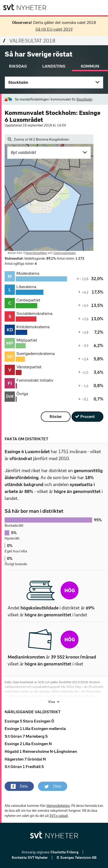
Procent (87, 417)
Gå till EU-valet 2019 (54, 29)
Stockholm (18, 82)
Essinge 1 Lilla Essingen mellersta (35, 729)
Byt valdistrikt (23, 153)
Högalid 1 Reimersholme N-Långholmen (41, 751)
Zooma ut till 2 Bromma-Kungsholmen (38, 139)
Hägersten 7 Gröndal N (25, 759)
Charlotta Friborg (65, 852)
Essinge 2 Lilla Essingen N (28, 744)
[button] (19, 786)
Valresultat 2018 (29, 41)
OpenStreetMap (36, 253)
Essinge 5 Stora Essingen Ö (29, 721)
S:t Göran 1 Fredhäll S (24, 767)
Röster (56, 417)
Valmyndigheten (65, 253)
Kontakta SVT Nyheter (30, 858)
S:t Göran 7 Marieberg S (26, 736)
